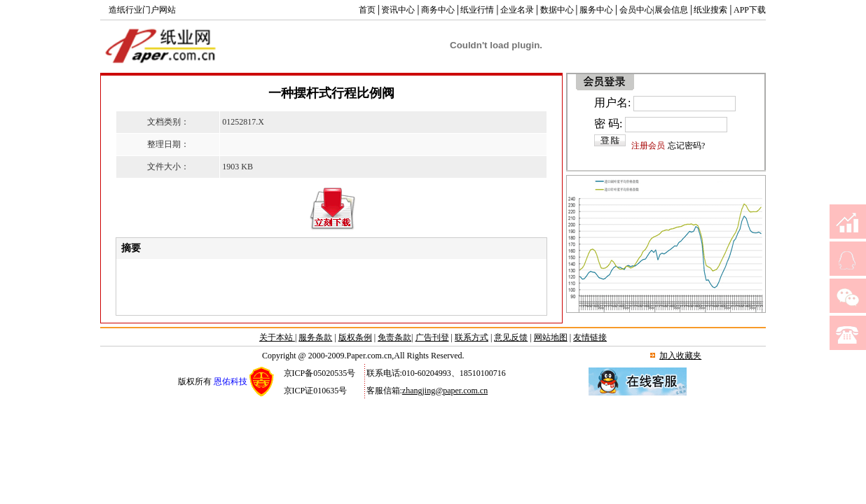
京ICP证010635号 (316, 391)
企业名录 (517, 10)
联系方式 (472, 337)
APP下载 (750, 10)
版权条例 (355, 337)
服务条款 (315, 337)
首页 (367, 10)
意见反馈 (511, 337)
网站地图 (551, 337)
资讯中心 (398, 10)
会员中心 (636, 10)
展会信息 (671, 10)
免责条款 (394, 337)
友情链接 (590, 337)
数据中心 (557, 10)
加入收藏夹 (680, 356)
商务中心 (438, 10)
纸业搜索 (710, 10)
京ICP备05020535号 (320, 373)
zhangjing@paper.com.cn (445, 391)
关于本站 (277, 337)
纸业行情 (477, 10)
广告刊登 (432, 337)
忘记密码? (686, 146)
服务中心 (596, 10)
